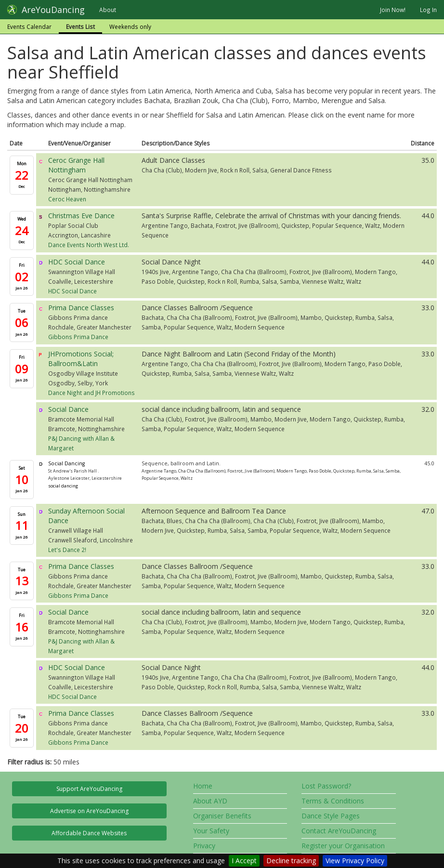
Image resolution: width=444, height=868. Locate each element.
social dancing (63, 486)
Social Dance (68, 409)
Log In (428, 10)
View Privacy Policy (355, 861)
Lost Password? (326, 786)
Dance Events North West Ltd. (89, 245)
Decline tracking (291, 861)
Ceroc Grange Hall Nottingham (76, 165)
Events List (80, 26)
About (108, 10)
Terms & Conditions (333, 801)
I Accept (244, 861)
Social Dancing (66, 463)
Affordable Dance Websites (89, 833)
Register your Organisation (343, 846)
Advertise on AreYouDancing (89, 811)
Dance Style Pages (331, 816)
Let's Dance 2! (67, 550)
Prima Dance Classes (81, 308)
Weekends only (130, 26)
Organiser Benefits (222, 816)
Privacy (204, 846)
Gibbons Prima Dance (78, 337)
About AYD (210, 801)
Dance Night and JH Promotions (91, 393)
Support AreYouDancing (89, 789)
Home (203, 786)
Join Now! (393, 10)
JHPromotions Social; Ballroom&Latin (81, 359)
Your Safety (211, 831)
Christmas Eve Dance (81, 216)
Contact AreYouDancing (339, 831)
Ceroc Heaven (67, 199)
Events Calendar (29, 26)
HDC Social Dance (77, 262)
